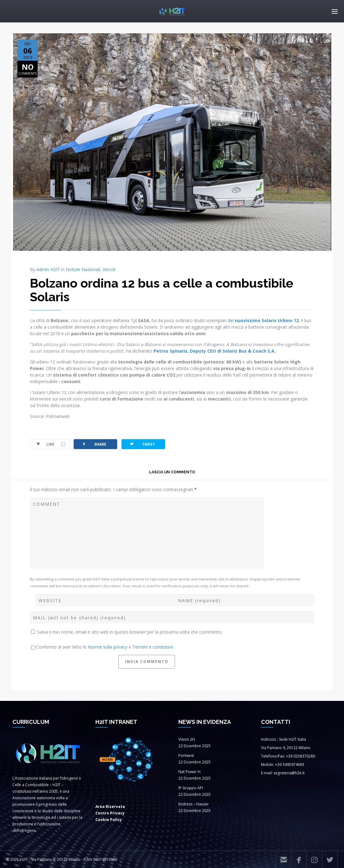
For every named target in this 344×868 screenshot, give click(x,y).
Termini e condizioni (153, 647)
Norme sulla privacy (108, 647)
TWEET (142, 444)
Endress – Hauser (194, 804)
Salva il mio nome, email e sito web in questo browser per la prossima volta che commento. (130, 632)
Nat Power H (189, 772)
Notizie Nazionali (83, 269)
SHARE (94, 444)
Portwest (186, 755)
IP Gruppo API (191, 788)
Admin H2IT (48, 269)
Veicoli (109, 269)
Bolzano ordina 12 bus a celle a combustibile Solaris (162, 290)
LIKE (48, 444)
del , (263, 320)
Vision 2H (187, 739)
